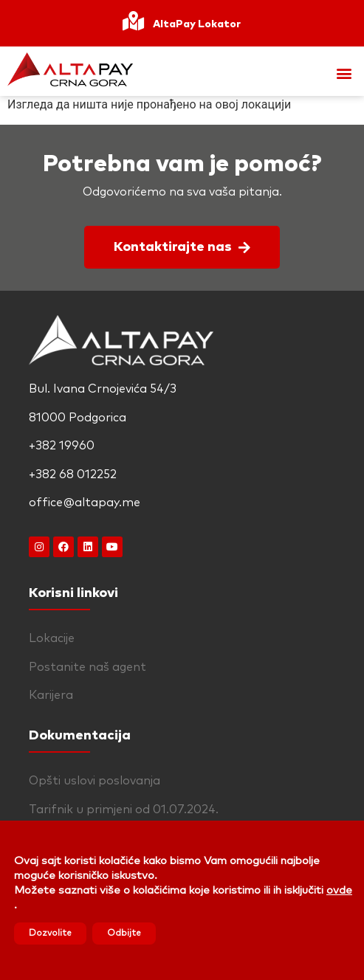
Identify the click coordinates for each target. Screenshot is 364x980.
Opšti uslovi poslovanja (95, 781)
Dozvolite (50, 934)
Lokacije (52, 638)
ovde (339, 890)
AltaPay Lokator (197, 24)
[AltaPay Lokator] (133, 23)
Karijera (51, 695)
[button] (344, 73)
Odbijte (124, 934)
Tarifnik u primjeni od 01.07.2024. (124, 810)
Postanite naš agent (87, 667)
